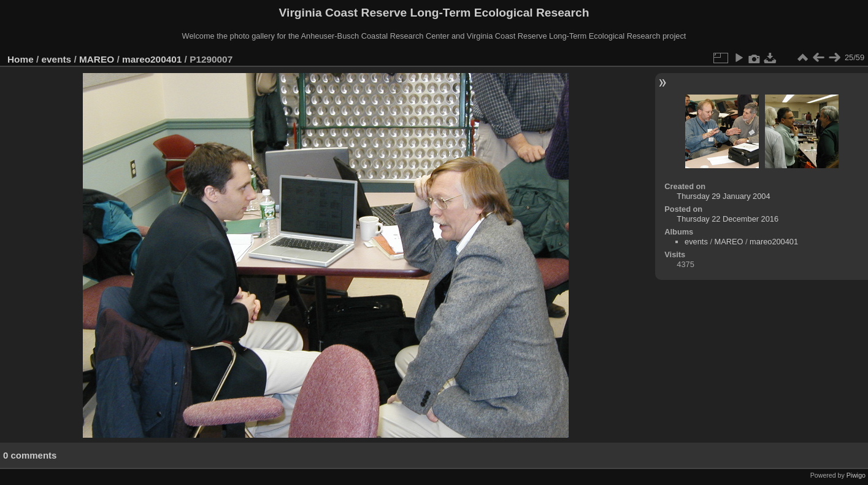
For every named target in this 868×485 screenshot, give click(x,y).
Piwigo (856, 475)
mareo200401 (152, 59)
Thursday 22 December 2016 (728, 219)
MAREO (97, 59)
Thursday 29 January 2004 (723, 196)
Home (21, 59)
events (57, 59)
